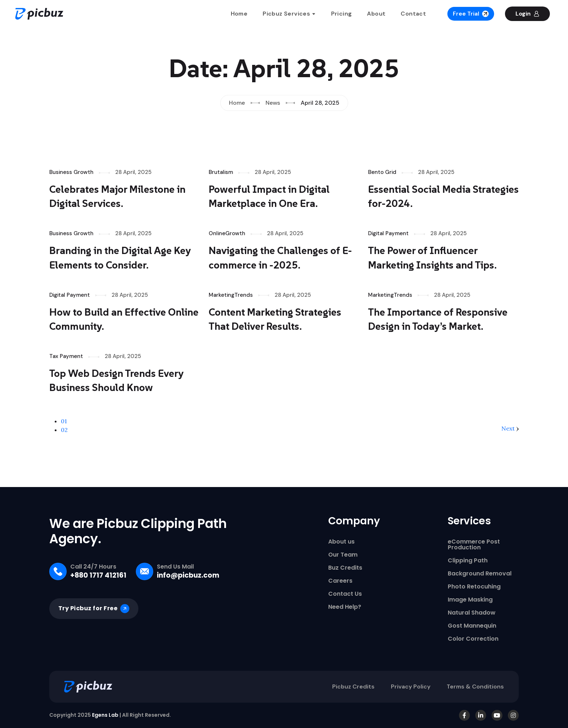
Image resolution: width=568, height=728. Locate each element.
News (273, 103)
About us (341, 542)
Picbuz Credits (353, 687)
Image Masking (470, 600)
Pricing (342, 14)
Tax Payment (66, 356)
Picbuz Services (289, 14)
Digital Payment (388, 233)
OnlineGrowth (227, 233)
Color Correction (473, 639)
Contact (413, 14)
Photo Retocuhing (474, 587)
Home (239, 14)
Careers (340, 581)
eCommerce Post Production (474, 545)
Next (510, 428)
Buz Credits (345, 568)
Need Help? (345, 607)
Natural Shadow (472, 613)
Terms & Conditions (475, 687)
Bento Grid (382, 172)
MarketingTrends (231, 295)
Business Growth (71, 172)
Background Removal (480, 574)
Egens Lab (105, 715)
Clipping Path (468, 561)
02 (64, 430)
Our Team (343, 555)
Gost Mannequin (472, 626)
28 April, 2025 (133, 172)
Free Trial (471, 14)
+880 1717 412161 (98, 575)
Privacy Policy (411, 687)
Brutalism (221, 172)
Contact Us (345, 594)
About (376, 14)
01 (64, 421)
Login (527, 14)
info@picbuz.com (188, 575)
